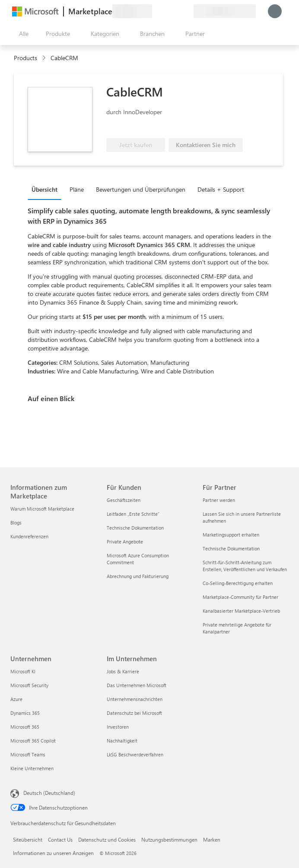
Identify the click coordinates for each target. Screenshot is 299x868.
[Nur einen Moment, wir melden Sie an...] (275, 11)
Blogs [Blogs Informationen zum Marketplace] (16, 522)
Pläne (77, 189)
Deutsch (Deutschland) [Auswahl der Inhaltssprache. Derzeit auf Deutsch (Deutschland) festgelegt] (49, 793)
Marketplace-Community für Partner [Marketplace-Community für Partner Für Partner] (240, 597)
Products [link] (25, 58)
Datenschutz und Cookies (107, 839)
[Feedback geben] (156, 11)
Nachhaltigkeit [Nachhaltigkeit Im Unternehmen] (122, 741)
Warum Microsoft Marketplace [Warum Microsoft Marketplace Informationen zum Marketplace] (42, 509)
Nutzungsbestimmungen (169, 839)
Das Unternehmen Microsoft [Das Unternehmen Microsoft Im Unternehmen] (137, 685)
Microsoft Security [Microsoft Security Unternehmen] (29, 685)
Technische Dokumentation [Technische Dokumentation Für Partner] (231, 548)
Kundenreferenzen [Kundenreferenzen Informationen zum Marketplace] (29, 536)
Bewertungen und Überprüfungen (141, 189)
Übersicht (45, 189)
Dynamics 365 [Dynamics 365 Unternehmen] (25, 713)
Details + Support (221, 189)
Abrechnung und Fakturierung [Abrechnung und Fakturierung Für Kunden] (138, 576)
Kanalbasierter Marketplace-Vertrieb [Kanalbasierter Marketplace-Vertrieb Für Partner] (241, 611)
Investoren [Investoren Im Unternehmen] (118, 727)
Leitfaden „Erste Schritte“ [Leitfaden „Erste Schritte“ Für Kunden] (133, 514)
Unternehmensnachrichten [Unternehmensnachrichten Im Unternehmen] (135, 699)
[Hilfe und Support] (166, 11)
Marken (212, 839)
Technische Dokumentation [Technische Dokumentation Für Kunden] (135, 528)
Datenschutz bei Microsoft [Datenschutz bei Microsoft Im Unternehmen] (134, 713)
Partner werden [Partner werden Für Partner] (219, 500)
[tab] (47, 189)
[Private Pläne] (187, 11)
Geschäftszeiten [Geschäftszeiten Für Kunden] (124, 500)
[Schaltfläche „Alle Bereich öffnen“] (22, 34)
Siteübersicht (28, 839)
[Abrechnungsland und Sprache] (225, 11)
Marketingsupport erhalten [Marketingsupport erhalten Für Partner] (231, 535)
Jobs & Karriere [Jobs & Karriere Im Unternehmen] (123, 671)
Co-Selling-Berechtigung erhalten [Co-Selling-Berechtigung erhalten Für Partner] (238, 583)
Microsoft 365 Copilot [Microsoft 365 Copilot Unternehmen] (33, 741)
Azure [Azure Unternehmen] (16, 699)
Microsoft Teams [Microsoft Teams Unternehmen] (28, 754)
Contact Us (60, 839)
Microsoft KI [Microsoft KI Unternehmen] (23, 671)
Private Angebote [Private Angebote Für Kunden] (125, 542)
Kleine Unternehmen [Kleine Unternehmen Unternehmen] (32, 768)
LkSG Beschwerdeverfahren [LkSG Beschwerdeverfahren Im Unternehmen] (135, 754)
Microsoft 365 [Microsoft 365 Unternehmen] (25, 727)
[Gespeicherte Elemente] (176, 11)
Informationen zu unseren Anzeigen (53, 853)
